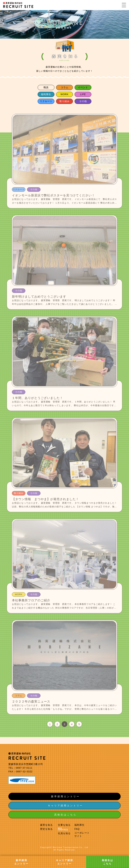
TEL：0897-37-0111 (20, 768)
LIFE (83, 94)
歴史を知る (46, 829)
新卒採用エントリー (65, 796)
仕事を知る (64, 825)
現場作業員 (63, 830)
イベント (83, 87)
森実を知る (46, 825)
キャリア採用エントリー (65, 806)
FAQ (77, 829)
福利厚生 (46, 94)
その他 (83, 101)
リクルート (46, 101)
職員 (46, 87)
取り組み (64, 101)
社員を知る (64, 833)
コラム (65, 87)
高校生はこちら (65, 815)
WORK (64, 94)
